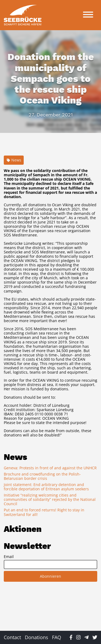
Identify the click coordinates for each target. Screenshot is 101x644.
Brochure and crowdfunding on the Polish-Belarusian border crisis (42, 476)
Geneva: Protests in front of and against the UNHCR (50, 468)
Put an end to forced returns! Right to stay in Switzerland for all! (44, 512)
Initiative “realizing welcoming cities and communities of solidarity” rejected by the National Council (50, 499)
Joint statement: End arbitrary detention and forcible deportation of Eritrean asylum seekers (46, 487)
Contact (12, 637)
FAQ (57, 637)
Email (9, 557)
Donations (36, 637)
